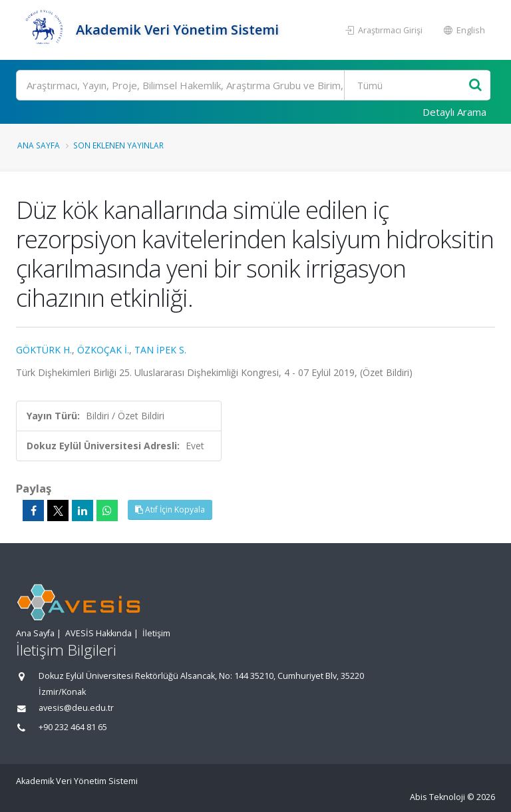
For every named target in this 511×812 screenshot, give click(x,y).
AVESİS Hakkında (98, 633)
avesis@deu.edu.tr (76, 708)
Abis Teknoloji (437, 797)
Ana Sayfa (39, 145)
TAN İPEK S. (160, 350)
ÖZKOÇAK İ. (103, 350)
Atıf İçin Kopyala (170, 509)
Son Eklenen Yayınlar (118, 145)
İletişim (156, 633)
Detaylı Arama (454, 112)
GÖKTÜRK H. (44, 350)
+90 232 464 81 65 (73, 727)
